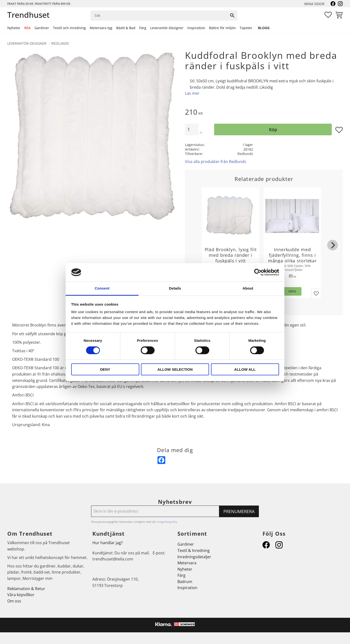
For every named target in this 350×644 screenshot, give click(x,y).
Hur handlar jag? (108, 543)
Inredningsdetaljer (194, 557)
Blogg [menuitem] (264, 28)
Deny (105, 369)
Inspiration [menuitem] (196, 28)
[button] (328, 15)
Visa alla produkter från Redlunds (216, 162)
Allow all (245, 369)
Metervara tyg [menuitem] (101, 28)
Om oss (14, 601)
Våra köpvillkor (21, 595)
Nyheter (185, 569)
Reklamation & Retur (26, 589)
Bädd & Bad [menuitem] (126, 28)
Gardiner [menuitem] (42, 28)
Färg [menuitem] (143, 28)
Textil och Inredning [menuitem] (69, 28)
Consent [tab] (102, 288)
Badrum (185, 582)
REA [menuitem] (27, 28)
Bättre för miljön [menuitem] (222, 28)
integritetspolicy (167, 522)
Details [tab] (175, 288)
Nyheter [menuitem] (14, 28)
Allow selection (175, 369)
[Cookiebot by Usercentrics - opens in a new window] (258, 272)
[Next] (332, 245)
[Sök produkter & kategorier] (159, 16)
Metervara (187, 563)
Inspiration (187, 588)
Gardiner (186, 544)
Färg (181, 575)
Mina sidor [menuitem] (314, 4)
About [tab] (248, 288)
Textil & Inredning (194, 550)
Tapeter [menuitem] (246, 28)
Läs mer (192, 93)
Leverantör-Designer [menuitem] (167, 28)
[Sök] (232, 16)
